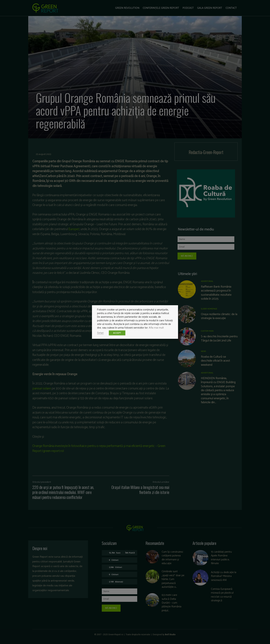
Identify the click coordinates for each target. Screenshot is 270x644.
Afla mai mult (156, 328)
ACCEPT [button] (117, 333)
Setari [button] (100, 333)
